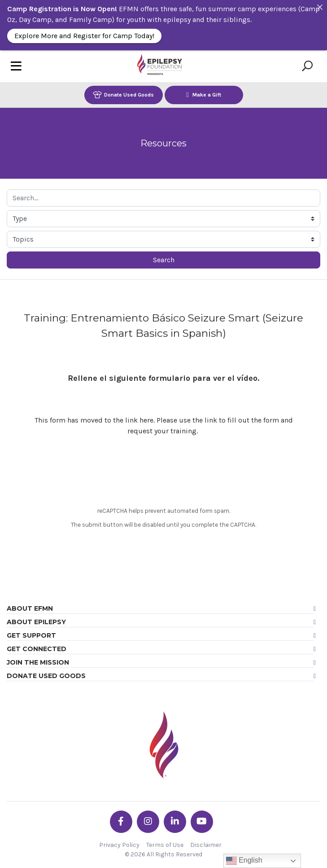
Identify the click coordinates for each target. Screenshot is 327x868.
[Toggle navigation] (16, 66)
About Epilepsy (36, 622)
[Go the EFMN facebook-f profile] (121, 822)
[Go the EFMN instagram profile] (148, 822)
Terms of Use (165, 845)
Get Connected (37, 649)
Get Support (31, 635)
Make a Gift (204, 95)
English (244, 861)
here (146, 420)
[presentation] (164, 473)
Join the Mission (38, 662)
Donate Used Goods (123, 95)
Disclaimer (206, 845)
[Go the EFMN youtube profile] (202, 822)
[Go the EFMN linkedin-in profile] (175, 822)
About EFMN (30, 608)
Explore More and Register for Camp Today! (84, 36)
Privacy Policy (119, 845)
